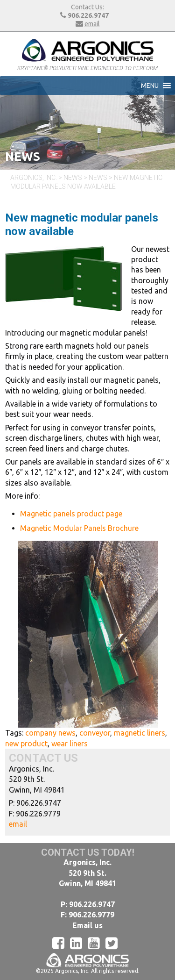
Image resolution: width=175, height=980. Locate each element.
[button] (150, 86)
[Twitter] (114, 943)
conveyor (95, 733)
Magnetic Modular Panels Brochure (79, 528)
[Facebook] (61, 943)
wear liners (70, 744)
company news (50, 733)
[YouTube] (97, 943)
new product (26, 744)
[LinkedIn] (79, 943)
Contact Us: (87, 7)
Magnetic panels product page (71, 514)
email (92, 24)
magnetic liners (140, 733)
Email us (87, 925)
